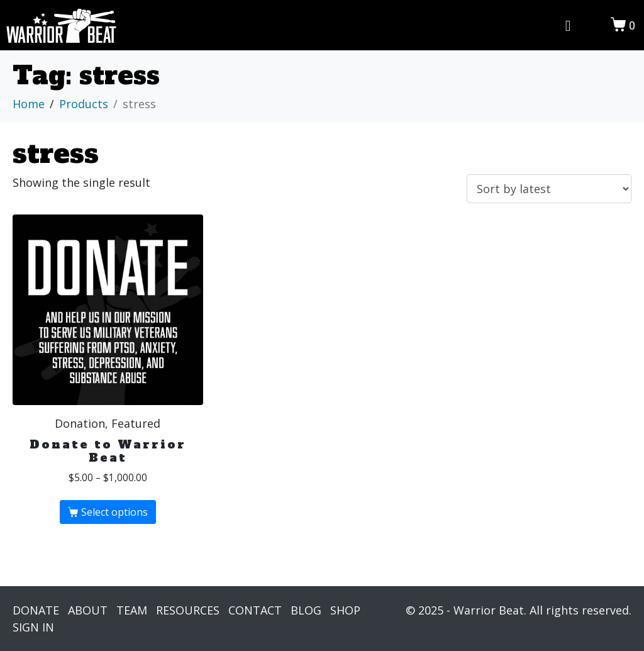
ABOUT (88, 610)
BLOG (306, 610)
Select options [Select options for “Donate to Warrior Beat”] (114, 512)
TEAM (132, 610)
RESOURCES (188, 610)
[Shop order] (549, 189)
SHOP (345, 610)
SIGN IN (33, 627)
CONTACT (255, 610)
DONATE (36, 610)
